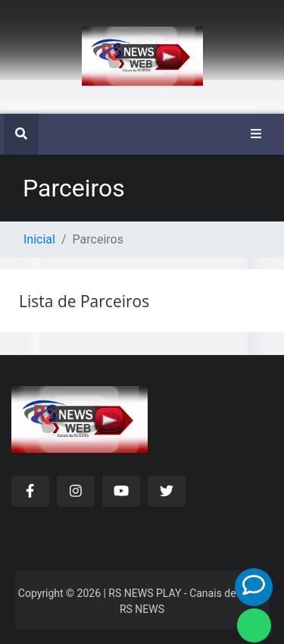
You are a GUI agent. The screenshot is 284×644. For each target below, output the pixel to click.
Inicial (39, 239)
